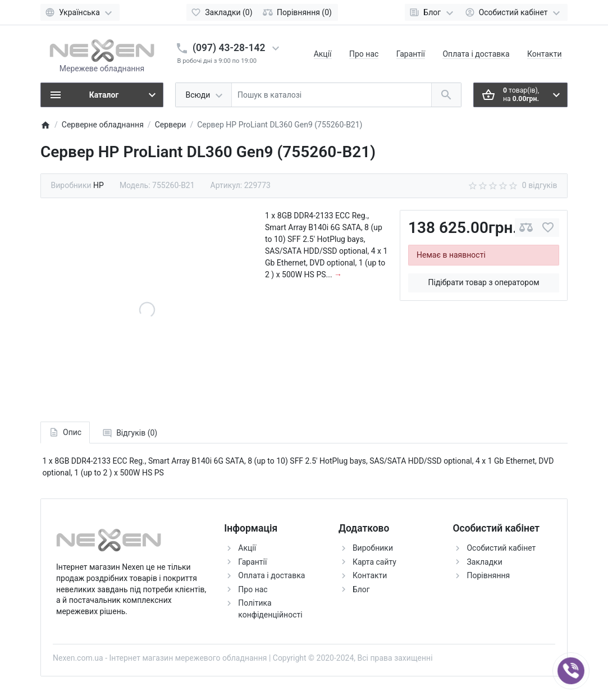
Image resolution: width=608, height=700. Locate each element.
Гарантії (411, 54)
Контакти (545, 54)
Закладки (484, 562)
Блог (361, 589)
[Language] (80, 12)
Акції (323, 54)
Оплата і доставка (476, 54)
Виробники (373, 548)
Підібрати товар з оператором (484, 282)
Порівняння (488, 575)
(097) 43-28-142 (229, 48)
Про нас (364, 54)
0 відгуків (540, 185)
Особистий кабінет (501, 548)
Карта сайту (374, 562)
